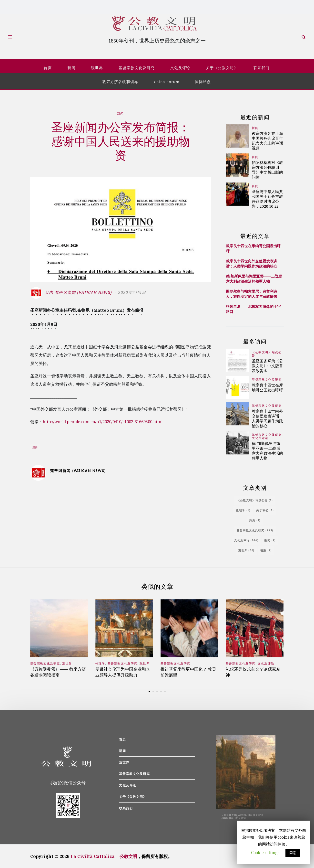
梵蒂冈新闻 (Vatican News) (78, 470)
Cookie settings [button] (265, 853)
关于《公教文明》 (222, 67)
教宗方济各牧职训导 (120, 81)
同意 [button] (293, 853)
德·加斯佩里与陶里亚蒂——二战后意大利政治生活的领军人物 (254, 278)
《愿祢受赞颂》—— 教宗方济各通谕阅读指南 (58, 671)
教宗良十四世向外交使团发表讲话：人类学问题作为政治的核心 (252, 263)
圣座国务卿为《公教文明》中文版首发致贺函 (267, 365)
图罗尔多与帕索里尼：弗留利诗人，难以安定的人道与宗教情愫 (252, 293)
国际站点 (203, 81)
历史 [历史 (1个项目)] (255, 519)
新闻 (71, 67)
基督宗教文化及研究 (137, 67)
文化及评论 (180, 67)
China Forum (167, 81)
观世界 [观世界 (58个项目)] (246, 549)
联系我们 (262, 67)
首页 (48, 67)
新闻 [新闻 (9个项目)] (270, 539)
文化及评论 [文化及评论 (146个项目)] (246, 539)
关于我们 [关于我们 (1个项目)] (265, 509)
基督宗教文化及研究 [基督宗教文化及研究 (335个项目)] (255, 529)
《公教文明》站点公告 (267, 353)
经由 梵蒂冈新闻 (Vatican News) (72, 292)
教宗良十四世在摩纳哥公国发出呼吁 (267, 387)
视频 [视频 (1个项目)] (266, 549)
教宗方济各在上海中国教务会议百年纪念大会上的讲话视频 (267, 140)
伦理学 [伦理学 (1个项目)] (243, 509)
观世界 (97, 67)
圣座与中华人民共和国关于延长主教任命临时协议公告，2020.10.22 (267, 198)
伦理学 (100, 663)
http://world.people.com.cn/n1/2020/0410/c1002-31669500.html (106, 421)
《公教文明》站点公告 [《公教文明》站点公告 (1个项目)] (255, 499)
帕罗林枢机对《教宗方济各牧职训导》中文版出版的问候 (267, 169)
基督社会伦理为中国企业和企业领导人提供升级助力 (123, 671)
